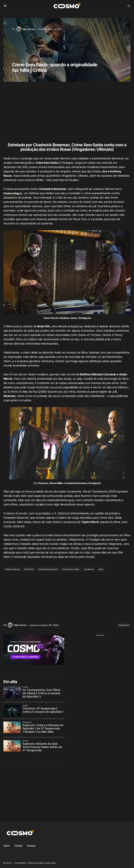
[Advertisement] (67, 113)
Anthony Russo (12, 569)
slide (101, 569)
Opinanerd (124, 625)
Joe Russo (89, 569)
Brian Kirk (29, 569)
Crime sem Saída (71, 569)
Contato (18, 846)
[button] (5, 6)
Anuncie (31, 846)
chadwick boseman (48, 569)
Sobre (7, 846)
